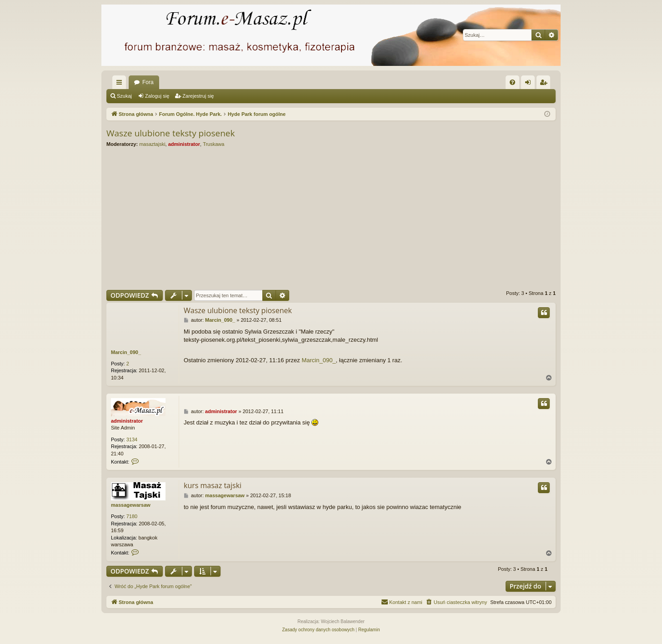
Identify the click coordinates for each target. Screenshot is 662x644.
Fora (148, 82)
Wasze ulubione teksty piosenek (171, 133)
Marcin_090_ (126, 352)
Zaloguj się (157, 96)
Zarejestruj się (198, 96)
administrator (184, 144)
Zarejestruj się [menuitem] (545, 84)
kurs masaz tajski (213, 485)
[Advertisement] (379, 219)
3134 (132, 439)
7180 (132, 516)
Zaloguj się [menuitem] (530, 84)
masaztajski (152, 144)
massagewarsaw (131, 505)
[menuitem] (512, 82)
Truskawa (213, 144)
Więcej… (121, 84)
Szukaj (124, 96)
